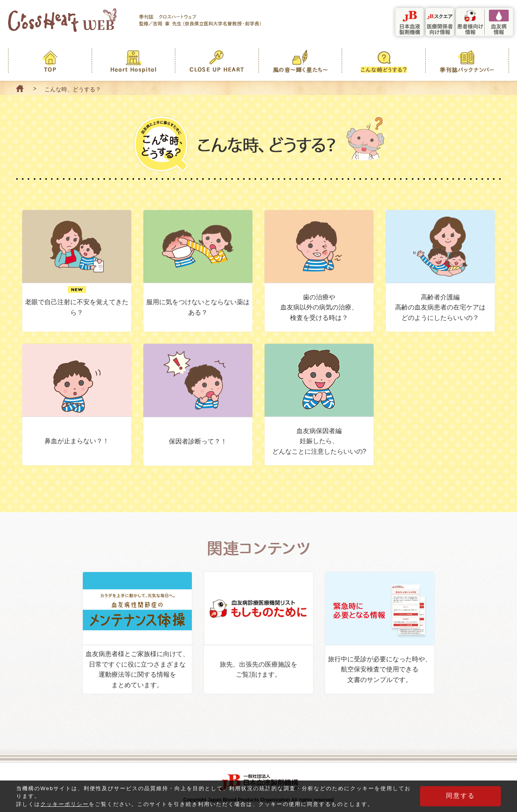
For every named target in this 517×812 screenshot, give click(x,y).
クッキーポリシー (65, 807)
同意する (460, 798)
